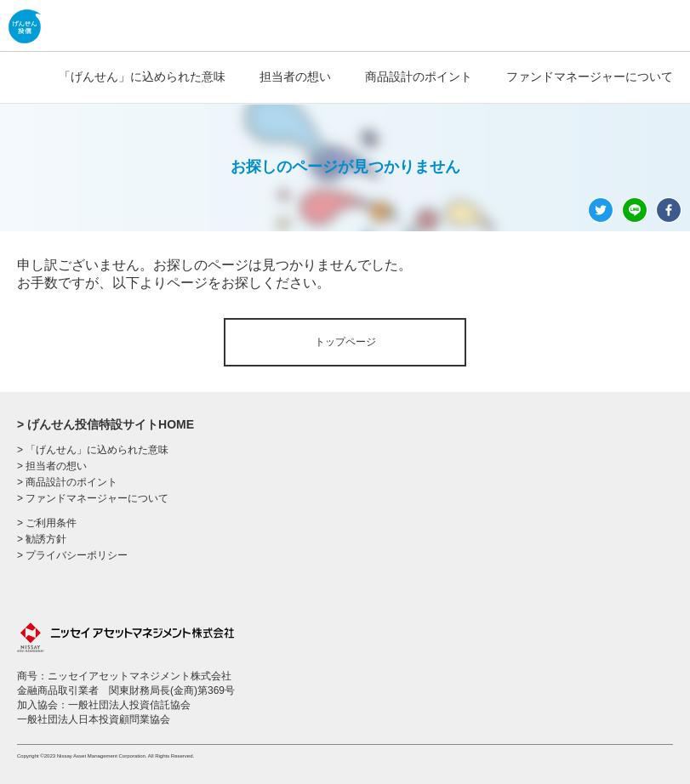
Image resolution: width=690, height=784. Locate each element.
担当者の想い (295, 77)
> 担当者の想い (52, 466)
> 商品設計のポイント (67, 482)
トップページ (345, 342)
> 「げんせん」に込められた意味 (93, 450)
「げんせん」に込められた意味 (142, 77)
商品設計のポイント (419, 77)
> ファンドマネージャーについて (93, 498)
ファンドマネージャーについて (590, 77)
